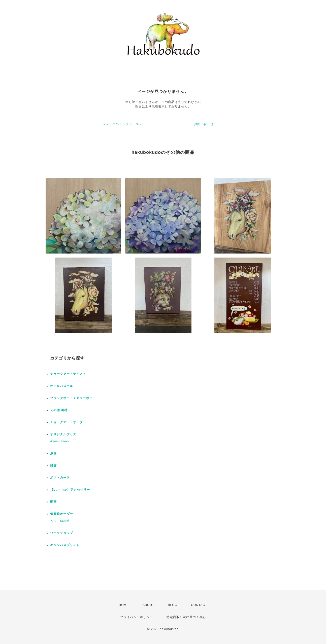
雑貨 (53, 466)
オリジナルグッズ (63, 434)
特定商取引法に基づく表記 (186, 617)
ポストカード (60, 478)
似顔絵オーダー (62, 514)
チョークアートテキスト (68, 374)
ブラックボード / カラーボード (73, 398)
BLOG (173, 605)
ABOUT (148, 605)
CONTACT (199, 605)
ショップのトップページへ (122, 124)
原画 (53, 453)
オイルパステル (62, 386)
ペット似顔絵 (60, 521)
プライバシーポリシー (137, 617)
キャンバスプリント (65, 545)
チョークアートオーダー (68, 422)
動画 (53, 502)
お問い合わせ (204, 124)
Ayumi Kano (59, 441)
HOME (124, 605)
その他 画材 (59, 410)
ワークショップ (62, 533)
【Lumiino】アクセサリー (70, 490)
